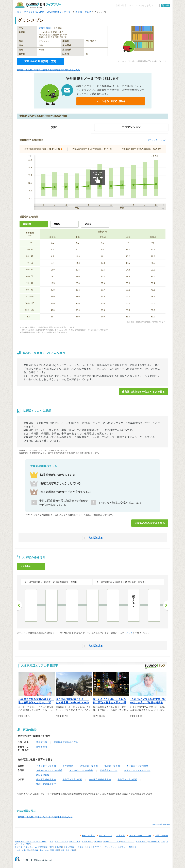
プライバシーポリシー (140, 836)
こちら (130, 633)
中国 (62, 850)
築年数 (57, 224)
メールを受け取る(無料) (111, 101)
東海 (47, 850)
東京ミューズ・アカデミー (137, 770)
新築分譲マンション (112, 842)
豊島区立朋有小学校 (128, 780)
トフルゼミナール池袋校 (81, 770)
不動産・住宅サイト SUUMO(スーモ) (31, 842)
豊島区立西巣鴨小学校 (100, 780)
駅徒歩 (88, 224)
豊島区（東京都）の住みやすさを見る (144, 392)
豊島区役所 (42, 742)
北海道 (18, 850)
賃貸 (52, 842)
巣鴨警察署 (42, 747)
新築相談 (58, 847)
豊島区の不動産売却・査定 (40, 61)
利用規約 (121, 836)
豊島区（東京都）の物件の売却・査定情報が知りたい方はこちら (49, 70)
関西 (52, 850)
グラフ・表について (157, 140)
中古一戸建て (154, 842)
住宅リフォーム (30, 847)
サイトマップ (106, 836)
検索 (167, 5)
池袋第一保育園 (112, 766)
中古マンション (128, 842)
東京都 (79, 12)
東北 (24, 850)
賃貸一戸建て (87, 842)
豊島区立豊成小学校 (46, 784)
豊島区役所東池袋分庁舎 (66, 742)
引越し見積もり (70, 847)
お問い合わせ (162, 836)
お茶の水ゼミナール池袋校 (49, 770)
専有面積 (27, 224)
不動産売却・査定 (46, 847)
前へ (19, 605)
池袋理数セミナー (109, 770)
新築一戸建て (141, 842)
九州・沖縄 (70, 850)
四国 (57, 850)
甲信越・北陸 (38, 850)
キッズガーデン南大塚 (138, 766)
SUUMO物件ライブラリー (60, 12)
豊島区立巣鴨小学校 (46, 780)
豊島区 (88, 12)
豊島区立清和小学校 (72, 780)
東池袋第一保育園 (89, 766)
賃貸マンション (61, 842)
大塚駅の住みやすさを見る (150, 523)
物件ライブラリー (96, 847)
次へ (166, 605)
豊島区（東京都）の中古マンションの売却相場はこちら (45, 817)
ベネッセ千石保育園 (46, 766)
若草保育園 (68, 766)
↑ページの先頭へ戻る (161, 824)
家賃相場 (98, 842)
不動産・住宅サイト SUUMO (30, 12)
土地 (163, 842)
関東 (29, 850)
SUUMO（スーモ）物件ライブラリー (38, 5)
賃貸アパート (75, 842)
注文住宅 (19, 847)
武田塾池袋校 (43, 775)
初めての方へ (88, 836)
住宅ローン (83, 847)
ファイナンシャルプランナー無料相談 (121, 847)
